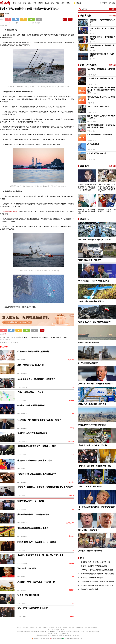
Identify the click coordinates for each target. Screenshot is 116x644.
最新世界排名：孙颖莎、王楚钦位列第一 (96, 562)
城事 (63, 3)
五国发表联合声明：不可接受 (90, 260)
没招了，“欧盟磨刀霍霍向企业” (90, 487)
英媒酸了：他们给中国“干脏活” (90, 551)
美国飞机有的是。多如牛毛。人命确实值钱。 (101, 98)
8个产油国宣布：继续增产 (88, 363)
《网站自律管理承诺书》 (91, 628)
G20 (73, 387)
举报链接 (72, 628)
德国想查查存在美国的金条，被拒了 (33, 528)
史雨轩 (7, 14)
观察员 (78, 3)
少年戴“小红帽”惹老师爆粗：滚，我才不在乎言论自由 (40, 555)
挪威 (5, 334)
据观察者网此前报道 (10, 211)
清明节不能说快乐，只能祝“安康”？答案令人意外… (101, 117)
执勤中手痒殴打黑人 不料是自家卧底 (33, 515)
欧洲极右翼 (71, 360)
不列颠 (72, 428)
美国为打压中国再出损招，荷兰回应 (92, 404)
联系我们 (19, 628)
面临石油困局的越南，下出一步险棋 (100, 135)
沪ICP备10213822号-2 (22, 632)
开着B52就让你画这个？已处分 (30, 392)
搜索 (113, 9)
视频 (68, 3)
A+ (25, 23)
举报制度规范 (79, 628)
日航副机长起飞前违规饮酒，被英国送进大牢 (37, 474)
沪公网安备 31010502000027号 (41, 639)
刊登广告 (45, 628)
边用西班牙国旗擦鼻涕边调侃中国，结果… (35, 461)
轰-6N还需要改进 (93, 144)
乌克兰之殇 (71, 441)
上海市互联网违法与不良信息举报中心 (73, 639)
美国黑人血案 (70, 523)
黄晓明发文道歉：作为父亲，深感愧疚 (93, 445)
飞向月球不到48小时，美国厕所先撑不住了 (102, 46)
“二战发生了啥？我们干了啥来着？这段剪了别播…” (39, 420)
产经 (53, 3)
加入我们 (58, 628)
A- (20, 23)
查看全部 (113, 16)
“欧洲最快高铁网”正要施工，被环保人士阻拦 (37, 446)
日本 (73, 510)
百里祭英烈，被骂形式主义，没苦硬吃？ (101, 69)
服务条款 (39, 628)
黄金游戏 (72, 536)
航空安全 (72, 401)
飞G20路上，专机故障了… (28, 568)
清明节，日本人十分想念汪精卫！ (99, 106)
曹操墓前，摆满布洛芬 (89, 589)
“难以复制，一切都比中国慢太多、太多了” (102, 21)
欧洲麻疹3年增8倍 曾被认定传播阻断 (33, 352)
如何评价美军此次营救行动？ (97, 153)
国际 (30, 3)
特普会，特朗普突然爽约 (28, 595)
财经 (25, 3)
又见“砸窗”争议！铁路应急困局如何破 (100, 78)
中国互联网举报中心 (56, 639)
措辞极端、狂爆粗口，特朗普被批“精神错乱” (102, 38)
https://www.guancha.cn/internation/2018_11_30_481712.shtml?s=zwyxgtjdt (46, 337)
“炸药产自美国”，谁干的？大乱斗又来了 (103, 29)
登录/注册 (112, 3)
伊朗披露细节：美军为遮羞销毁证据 (92, 425)
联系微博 (52, 628)
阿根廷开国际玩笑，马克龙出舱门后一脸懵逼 (37, 542)
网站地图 (65, 628)
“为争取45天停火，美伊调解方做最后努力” (95, 322)
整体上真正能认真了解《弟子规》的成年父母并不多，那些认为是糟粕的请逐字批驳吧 (101, 90)
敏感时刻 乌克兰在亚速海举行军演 (32, 433)
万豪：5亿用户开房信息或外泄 (30, 365)
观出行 (41, 3)
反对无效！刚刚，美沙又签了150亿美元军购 (36, 582)
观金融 (47, 3)
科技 (58, 3)
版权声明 (32, 628)
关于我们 (26, 628)
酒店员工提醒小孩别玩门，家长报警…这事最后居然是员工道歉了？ (101, 126)
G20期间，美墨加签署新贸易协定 (32, 405)
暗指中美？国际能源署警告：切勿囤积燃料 (102, 55)
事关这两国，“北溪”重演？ (89, 530)
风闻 (20, 3)
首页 (14, 3)
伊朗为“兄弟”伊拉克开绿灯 (89, 343)
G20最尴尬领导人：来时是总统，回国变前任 (36, 379)
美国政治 (72, 590)
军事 (35, 3)
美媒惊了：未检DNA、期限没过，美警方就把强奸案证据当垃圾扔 (45, 487)
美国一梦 (72, 495)
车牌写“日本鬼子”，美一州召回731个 (33, 501)
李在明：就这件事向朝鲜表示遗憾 (91, 301)
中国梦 (72, 617)
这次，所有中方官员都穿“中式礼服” (33, 608)
